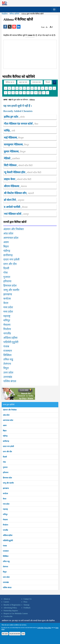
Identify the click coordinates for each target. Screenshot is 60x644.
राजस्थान (6, 551)
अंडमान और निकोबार (10, 410)
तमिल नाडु (6, 561)
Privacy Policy (48, 628)
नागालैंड (5, 530)
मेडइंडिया (5, 14)
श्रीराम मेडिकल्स (12, 186)
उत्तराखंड (6, 582)
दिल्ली (5, 457)
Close (23, 634)
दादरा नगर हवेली (8, 446)
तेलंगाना (5, 567)
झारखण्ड (6, 488)
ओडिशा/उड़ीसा (8, 535)
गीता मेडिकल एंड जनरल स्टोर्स (18, 124)
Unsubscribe (8, 616)
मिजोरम (5, 525)
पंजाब (5, 546)
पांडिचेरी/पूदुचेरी (8, 541)
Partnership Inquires (11, 611)
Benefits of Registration (12, 605)
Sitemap (26, 605)
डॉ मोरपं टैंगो (10, 200)
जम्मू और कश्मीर (8, 483)
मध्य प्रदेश (6, 504)
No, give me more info (15, 634)
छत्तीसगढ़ (6, 441)
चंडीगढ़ (5, 436)
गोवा (4, 462)
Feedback (27, 608)
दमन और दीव (7, 452)
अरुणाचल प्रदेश (8, 420)
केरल (5, 499)
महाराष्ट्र (5, 509)
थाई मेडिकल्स (10, 138)
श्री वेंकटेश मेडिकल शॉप (15, 193)
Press (25, 602)
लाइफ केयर (10, 179)
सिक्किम (6, 556)
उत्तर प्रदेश (6, 577)
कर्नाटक (5, 494)
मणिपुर (5, 514)
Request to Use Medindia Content (16, 613)
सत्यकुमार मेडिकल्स (13, 145)
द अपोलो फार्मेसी (12, 207)
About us (7, 599)
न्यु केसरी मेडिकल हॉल (15, 172)
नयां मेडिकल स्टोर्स (13, 214)
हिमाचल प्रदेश (7, 478)
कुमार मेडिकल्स (11, 152)
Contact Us (28, 599)
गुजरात (5, 467)
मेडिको (7, 158)
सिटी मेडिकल (10, 165)
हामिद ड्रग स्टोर (11, 117)
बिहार (5, 431)
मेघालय (5, 520)
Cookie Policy (40, 628)
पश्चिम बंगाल (7, 588)
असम (5, 425)
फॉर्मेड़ (7, 131)
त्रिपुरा (5, 572)
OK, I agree (5, 634)
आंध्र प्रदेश (6, 415)
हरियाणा (6, 473)
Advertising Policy (10, 608)
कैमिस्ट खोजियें (14, 14)
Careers (6, 602)
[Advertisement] (27, 54)
